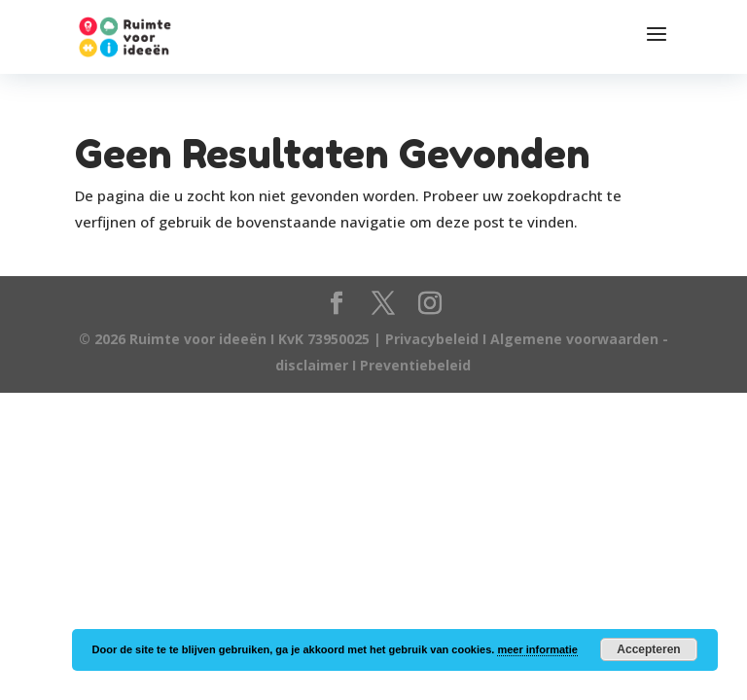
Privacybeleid (434, 339)
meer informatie (537, 649)
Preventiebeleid (415, 365)
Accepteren (648, 649)
